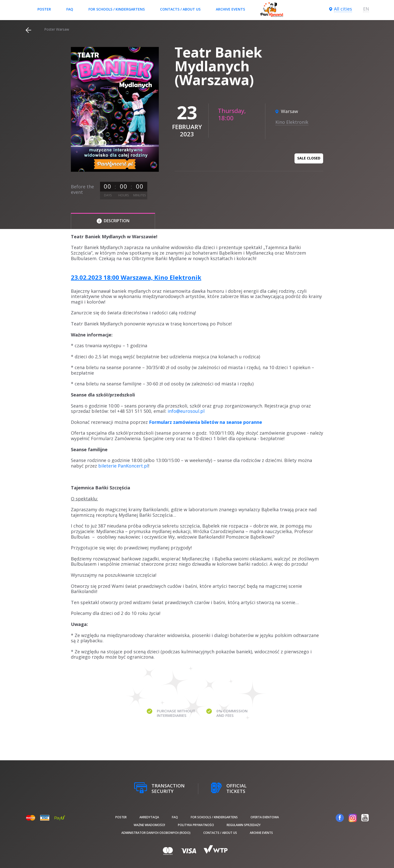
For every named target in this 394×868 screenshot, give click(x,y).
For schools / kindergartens (117, 9)
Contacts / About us (180, 9)
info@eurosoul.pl (186, 411)
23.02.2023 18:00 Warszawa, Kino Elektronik (136, 277)
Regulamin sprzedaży (244, 825)
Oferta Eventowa (265, 817)
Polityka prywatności (196, 825)
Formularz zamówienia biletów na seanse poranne (206, 422)
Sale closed (309, 158)
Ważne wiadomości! (149, 825)
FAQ (70, 9)
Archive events (230, 9)
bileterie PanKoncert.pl (123, 466)
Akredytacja (149, 817)
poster (44, 9)
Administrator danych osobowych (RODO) (156, 833)
